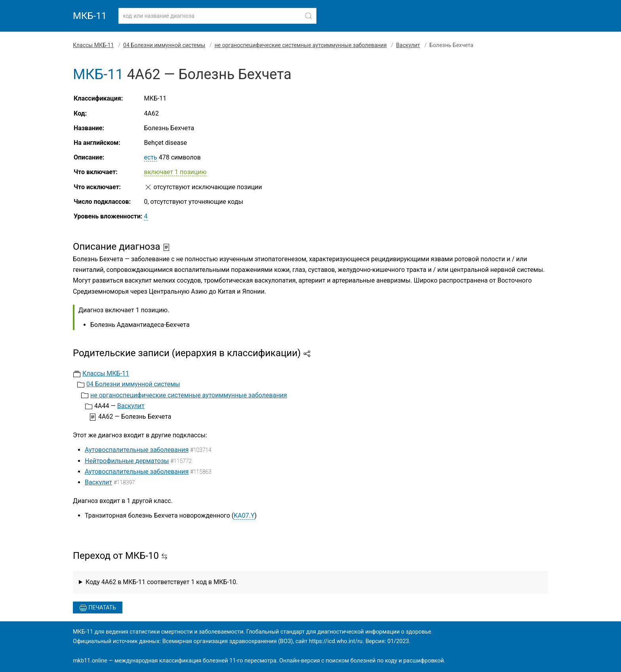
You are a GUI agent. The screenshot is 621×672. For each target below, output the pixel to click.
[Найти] (309, 16)
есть (151, 157)
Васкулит (408, 45)
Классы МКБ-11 (93, 45)
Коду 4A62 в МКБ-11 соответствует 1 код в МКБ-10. (162, 582)
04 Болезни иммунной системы (164, 45)
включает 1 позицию (175, 172)
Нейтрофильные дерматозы (127, 461)
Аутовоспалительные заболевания (137, 450)
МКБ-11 (90, 16)
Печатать (98, 608)
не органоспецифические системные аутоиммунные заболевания (301, 45)
